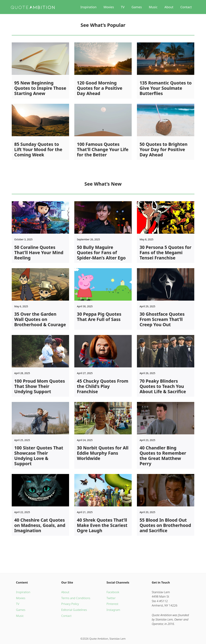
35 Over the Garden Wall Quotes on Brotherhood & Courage (40, 319)
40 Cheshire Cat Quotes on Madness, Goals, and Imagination (40, 525)
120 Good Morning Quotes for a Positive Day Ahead (100, 88)
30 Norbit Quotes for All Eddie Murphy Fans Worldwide (103, 453)
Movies (109, 7)
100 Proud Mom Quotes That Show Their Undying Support (40, 386)
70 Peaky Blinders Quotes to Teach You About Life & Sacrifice (163, 386)
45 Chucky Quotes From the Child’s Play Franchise (103, 386)
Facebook (113, 592)
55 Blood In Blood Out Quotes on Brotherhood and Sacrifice (165, 525)
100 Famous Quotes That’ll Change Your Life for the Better (103, 149)
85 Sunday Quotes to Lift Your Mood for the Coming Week (38, 149)
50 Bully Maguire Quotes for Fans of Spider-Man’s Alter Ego (101, 252)
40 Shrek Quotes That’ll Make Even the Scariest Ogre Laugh (102, 525)
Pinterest (112, 604)
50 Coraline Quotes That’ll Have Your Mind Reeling (39, 252)
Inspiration (88, 7)
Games (137, 7)
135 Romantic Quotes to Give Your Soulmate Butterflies (166, 88)
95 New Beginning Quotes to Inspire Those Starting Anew (40, 88)
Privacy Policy (70, 604)
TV (123, 7)
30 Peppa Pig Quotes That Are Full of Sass (99, 317)
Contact (186, 7)
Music (153, 7)
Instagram (113, 610)
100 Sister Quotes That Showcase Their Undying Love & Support (39, 456)
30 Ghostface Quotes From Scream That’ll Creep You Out (162, 319)
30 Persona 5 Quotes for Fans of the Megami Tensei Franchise (165, 252)
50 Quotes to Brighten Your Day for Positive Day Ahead (164, 149)
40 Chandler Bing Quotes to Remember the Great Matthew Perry (163, 456)
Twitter (111, 598)
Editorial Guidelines (74, 610)
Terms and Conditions (76, 598)
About (169, 7)
